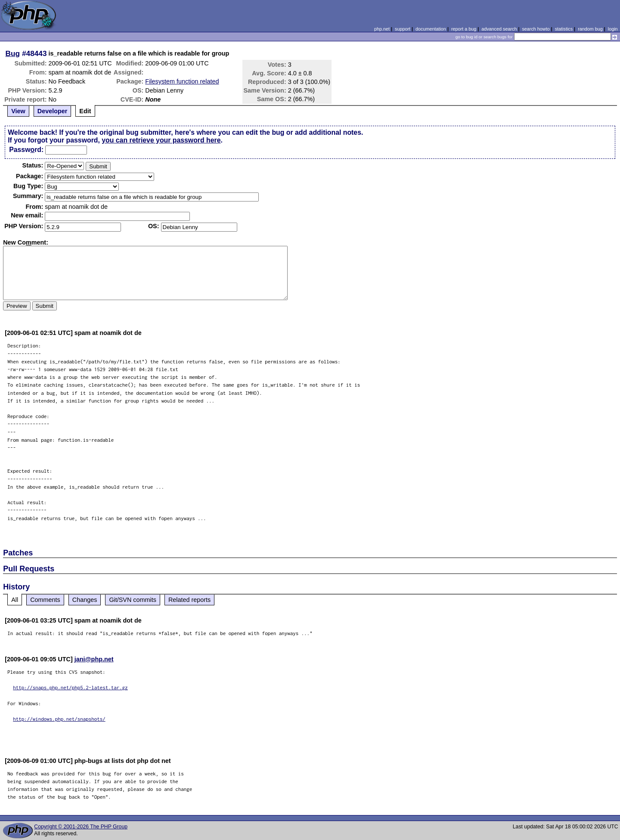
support (403, 29)
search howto (536, 29)
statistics (564, 29)
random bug (590, 29)
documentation (431, 29)
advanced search (499, 29)
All (15, 600)
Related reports (189, 600)
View (18, 111)
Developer (53, 111)
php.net (382, 29)
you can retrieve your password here (161, 140)
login (613, 29)
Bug (13, 53)
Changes (85, 600)
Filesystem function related (182, 81)
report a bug (464, 29)
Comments (45, 600)
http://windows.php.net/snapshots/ (59, 719)
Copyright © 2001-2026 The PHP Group (81, 827)
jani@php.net (94, 659)
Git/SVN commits (133, 600)
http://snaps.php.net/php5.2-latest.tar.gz (70, 687)
